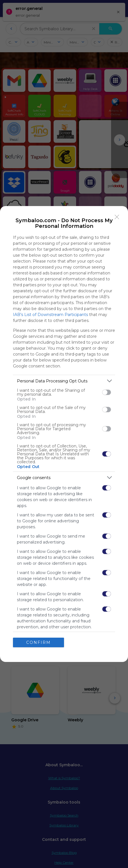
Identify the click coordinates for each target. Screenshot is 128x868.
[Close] (117, 217)
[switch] (107, 392)
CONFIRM (38, 642)
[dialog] (64, 434)
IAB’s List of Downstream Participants (50, 315)
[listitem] (64, 381)
